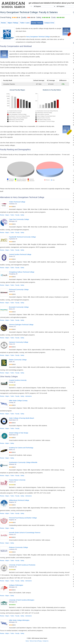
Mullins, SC (12, 450)
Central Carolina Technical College (20, 254)
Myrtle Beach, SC (14, 420)
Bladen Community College (18, 360)
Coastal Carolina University (18, 380)
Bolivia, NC (12, 309)
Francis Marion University (17, 480)
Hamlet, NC (12, 291)
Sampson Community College (19, 342)
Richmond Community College (19, 289)
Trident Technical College (17, 202)
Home (27, 641)
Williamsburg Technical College (19, 500)
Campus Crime (49, 23)
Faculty (17, 215)
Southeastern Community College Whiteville (23, 462)
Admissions (29, 396)
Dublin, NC (12, 362)
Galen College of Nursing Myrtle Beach (22, 418)
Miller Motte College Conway (18, 401)
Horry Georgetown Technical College (38, 37)
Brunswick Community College (19, 307)
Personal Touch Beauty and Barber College (23, 518)
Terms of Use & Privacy (36, 641)
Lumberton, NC (13, 549)
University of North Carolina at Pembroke (22, 565)
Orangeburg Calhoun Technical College (22, 272)
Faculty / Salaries (37, 23)
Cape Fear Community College (19, 219)
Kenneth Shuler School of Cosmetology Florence (25, 533)
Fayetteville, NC (13, 239)
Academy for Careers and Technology (21, 448)
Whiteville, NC (13, 464)
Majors (7, 215)
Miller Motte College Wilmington (19, 620)
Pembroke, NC (13, 567)
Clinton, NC (12, 344)
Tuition (12, 215)
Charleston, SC (13, 204)
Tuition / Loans (25, 23)
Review (3, 23)
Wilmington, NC (13, 221)
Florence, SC (12, 327)
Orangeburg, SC (13, 274)
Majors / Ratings (13, 23)
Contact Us (46, 641)
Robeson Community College (18, 547)
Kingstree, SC (13, 502)
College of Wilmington (16, 585)
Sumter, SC (12, 256)
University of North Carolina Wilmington (22, 600)
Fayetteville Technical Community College (22, 237)
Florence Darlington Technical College (21, 325)
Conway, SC (12, 382)
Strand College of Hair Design (19, 433)
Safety (22, 215)
